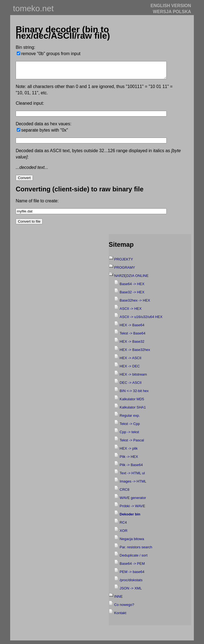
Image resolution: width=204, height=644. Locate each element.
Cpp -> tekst (129, 435)
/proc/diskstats (131, 583)
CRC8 (125, 493)
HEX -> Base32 (132, 345)
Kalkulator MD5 (132, 402)
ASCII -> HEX (131, 312)
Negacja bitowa (132, 542)
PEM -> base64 (132, 575)
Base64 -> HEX (132, 287)
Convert (24, 181)
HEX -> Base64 (132, 328)
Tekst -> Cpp (130, 427)
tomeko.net (33, 8)
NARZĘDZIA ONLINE (131, 279)
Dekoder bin (130, 517)
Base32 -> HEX (132, 295)
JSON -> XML (131, 591)
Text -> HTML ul (132, 476)
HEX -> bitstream (133, 378)
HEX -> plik (129, 452)
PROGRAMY (125, 271)
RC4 (123, 526)
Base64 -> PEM (132, 567)
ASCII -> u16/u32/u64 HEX (141, 320)
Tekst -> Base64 (133, 337)
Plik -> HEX (129, 460)
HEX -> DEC (130, 369)
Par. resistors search (136, 550)
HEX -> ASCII (131, 361)
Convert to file (29, 225)
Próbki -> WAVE (132, 509)
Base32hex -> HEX (135, 304)
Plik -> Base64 (131, 468)
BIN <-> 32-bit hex (134, 394)
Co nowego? (124, 608)
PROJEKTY (124, 263)
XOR (124, 534)
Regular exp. (130, 419)
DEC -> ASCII (131, 386)
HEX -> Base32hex (135, 353)
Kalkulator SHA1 (133, 411)
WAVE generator (133, 501)
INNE (118, 600)
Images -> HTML (133, 485)
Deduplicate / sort (134, 559)
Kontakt (120, 616)
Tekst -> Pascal (132, 443)
